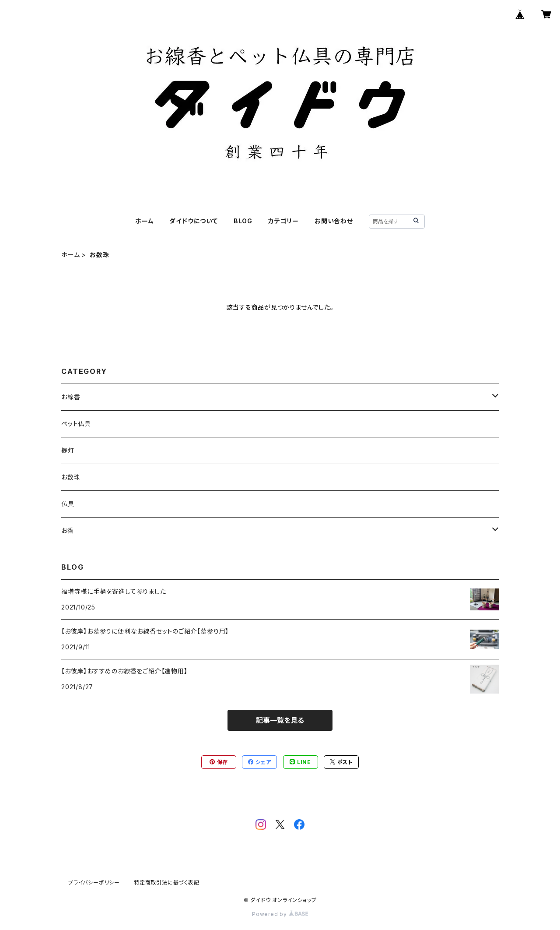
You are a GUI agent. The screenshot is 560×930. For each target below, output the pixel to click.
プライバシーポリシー (94, 882)
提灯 (68, 450)
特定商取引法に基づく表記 (167, 882)
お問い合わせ (334, 221)
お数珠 (71, 477)
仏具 (68, 504)
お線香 (71, 397)
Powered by (280, 914)
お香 (68, 530)
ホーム (144, 221)
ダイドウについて (193, 221)
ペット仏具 (76, 424)
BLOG (243, 221)
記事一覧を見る (280, 720)
